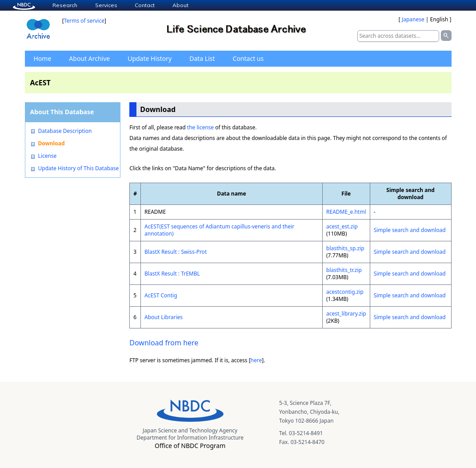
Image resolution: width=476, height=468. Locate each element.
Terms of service (84, 21)
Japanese (413, 19)
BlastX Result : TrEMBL (172, 274)
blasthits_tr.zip (344, 270)
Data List (202, 58)
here (256, 360)
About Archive (89, 58)
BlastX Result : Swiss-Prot (176, 252)
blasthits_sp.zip (345, 248)
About (180, 5)
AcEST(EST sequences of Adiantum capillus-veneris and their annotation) (219, 230)
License (48, 156)
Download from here (164, 343)
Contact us (248, 58)
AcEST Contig (161, 295)
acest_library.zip (346, 314)
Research (65, 5)
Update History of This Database (79, 168)
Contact (145, 5)
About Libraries (164, 317)
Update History (150, 58)
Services (106, 5)
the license (200, 127)
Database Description (65, 131)
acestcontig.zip (345, 292)
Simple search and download (410, 230)
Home (43, 58)
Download (52, 144)
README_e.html (346, 212)
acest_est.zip (342, 226)
